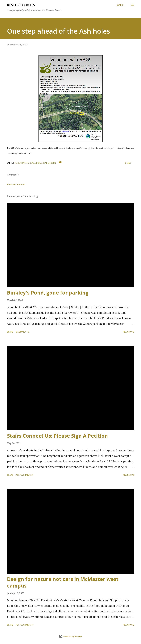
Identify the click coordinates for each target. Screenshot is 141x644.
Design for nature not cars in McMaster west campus (63, 582)
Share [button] (128, 163)
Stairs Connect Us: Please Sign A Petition (57, 436)
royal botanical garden (43, 163)
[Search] (120, 5)
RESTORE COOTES (21, 5)
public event (22, 163)
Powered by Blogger (71, 636)
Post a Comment (16, 184)
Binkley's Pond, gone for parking (48, 293)
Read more (129, 332)
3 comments (22, 332)
